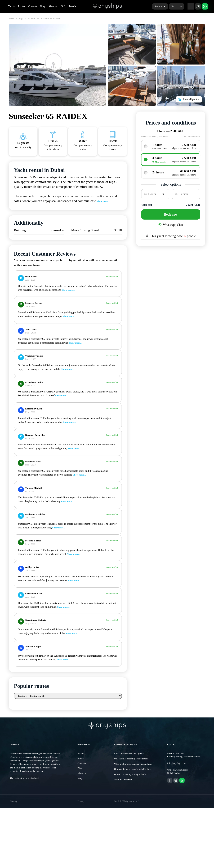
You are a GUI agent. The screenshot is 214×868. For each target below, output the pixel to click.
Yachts (11, 6)
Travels (73, 6)
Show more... (103, 201)
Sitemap (14, 804)
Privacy (81, 804)
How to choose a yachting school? (130, 777)
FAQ (63, 6)
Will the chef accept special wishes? (131, 761)
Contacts (32, 6)
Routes (21, 6)
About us (53, 6)
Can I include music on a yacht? (129, 756)
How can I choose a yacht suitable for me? (134, 772)
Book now (171, 215)
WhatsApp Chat (171, 225)
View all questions (123, 782)
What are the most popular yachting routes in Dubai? (139, 767)
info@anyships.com (177, 766)
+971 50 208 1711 (176, 756)
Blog (43, 6)
